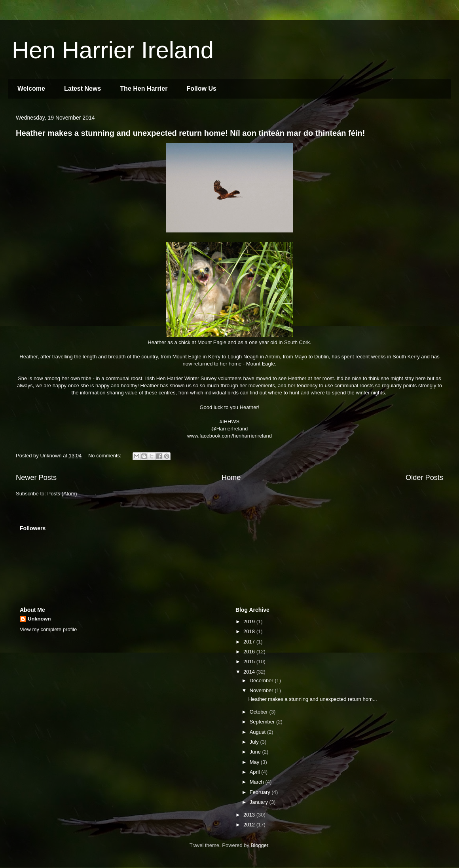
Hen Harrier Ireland (113, 50)
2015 (250, 661)
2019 (250, 621)
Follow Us (201, 89)
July (255, 742)
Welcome (31, 89)
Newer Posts (36, 478)
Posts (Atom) (62, 494)
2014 (250, 672)
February (261, 792)
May (255, 762)
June (256, 752)
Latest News (83, 89)
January (260, 802)
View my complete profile (48, 629)
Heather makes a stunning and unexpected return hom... (312, 699)
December (262, 681)
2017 (250, 642)
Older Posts (424, 478)
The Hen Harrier (144, 89)
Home (231, 478)
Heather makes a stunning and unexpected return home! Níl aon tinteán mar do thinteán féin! (190, 133)
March (258, 782)
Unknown (39, 619)
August (258, 732)
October (260, 712)
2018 (250, 631)
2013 (250, 815)
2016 (250, 652)
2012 (250, 825)
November (262, 690)
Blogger (260, 845)
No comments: (105, 456)
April (256, 772)
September (263, 722)
